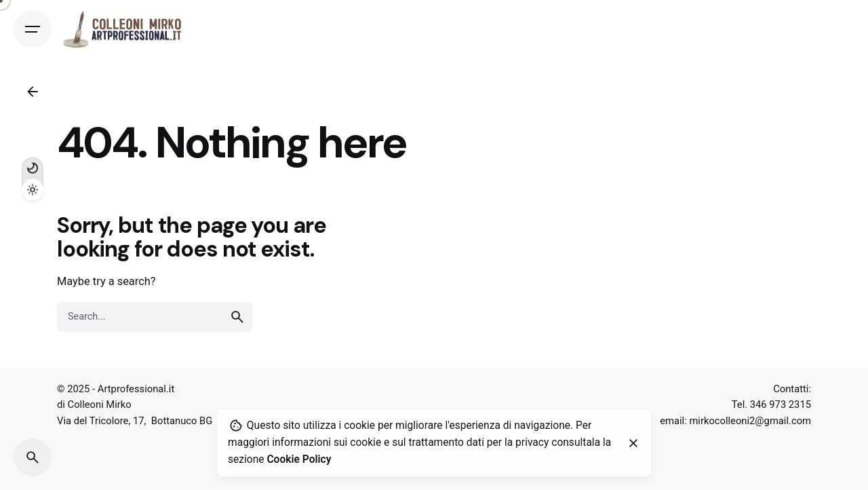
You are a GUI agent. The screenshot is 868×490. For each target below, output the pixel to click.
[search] (237, 317)
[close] (633, 443)
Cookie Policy (299, 459)
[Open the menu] (33, 29)
